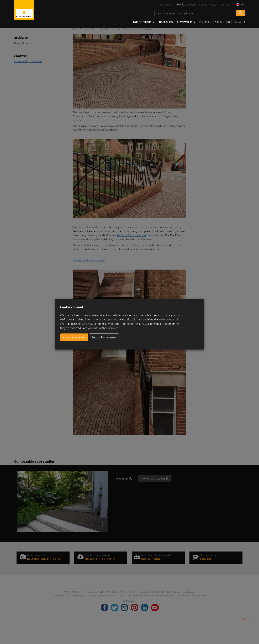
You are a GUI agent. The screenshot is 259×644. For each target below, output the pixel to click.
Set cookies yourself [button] (104, 337)
